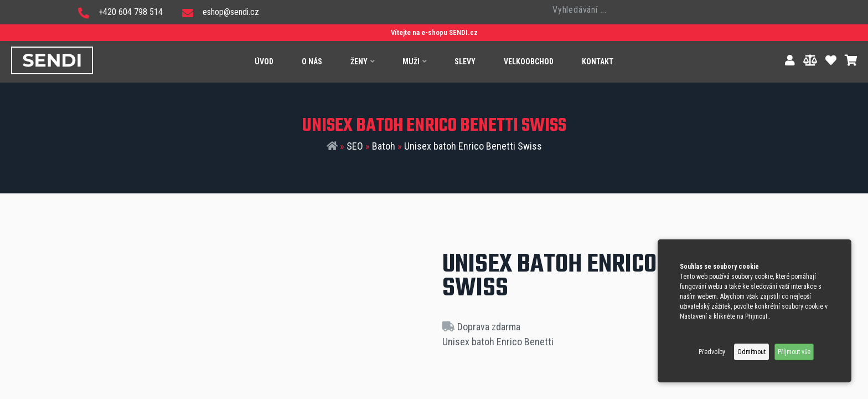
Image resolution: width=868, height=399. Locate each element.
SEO (355, 146)
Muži (414, 62)
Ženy (362, 62)
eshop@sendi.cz (221, 12)
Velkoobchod (529, 62)
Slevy (465, 62)
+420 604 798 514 (120, 12)
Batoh (384, 146)
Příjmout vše (794, 352)
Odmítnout (751, 352)
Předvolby (712, 352)
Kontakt (598, 62)
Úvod (264, 62)
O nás (312, 62)
